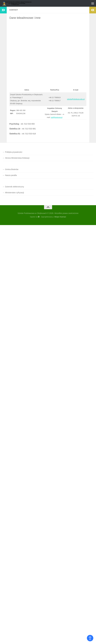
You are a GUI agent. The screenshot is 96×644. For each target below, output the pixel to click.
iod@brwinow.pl (57, 117)
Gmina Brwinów (12, 169)
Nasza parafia (11, 175)
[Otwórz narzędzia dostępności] (90, 638)
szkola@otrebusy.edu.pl (76, 99)
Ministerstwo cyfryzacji (15, 193)
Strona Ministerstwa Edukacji (17, 158)
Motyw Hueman (60, 217)
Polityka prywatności (14, 152)
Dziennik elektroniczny (15, 187)
